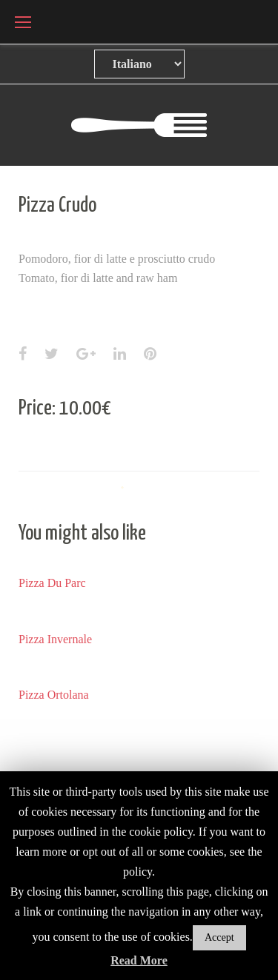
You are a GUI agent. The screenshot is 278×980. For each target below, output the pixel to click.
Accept (219, 937)
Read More (139, 960)
